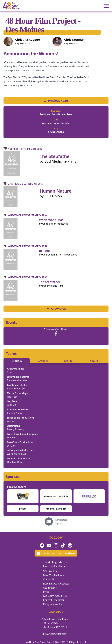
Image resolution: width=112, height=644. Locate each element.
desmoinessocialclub (56, 496)
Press (46, 592)
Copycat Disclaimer (54, 600)
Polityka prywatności (54, 604)
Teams (11, 353)
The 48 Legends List (55, 562)
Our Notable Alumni (55, 566)
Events (11, 322)
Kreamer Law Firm (56, 509)
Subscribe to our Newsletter (56, 553)
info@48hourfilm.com (54, 634)
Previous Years (56, 101)
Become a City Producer (56, 584)
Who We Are (50, 571)
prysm (23, 509)
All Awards (56, 309)
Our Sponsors (50, 588)
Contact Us (49, 580)
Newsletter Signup (61, 521)
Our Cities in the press (55, 596)
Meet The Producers (54, 575)
